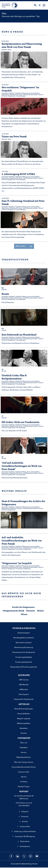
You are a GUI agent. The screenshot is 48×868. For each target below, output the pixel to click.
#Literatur (31, 611)
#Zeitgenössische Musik (13, 611)
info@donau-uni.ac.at (24, 803)
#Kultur (40, 611)
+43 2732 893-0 (24, 806)
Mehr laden (24, 246)
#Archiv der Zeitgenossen (23, 607)
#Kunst (24, 614)
